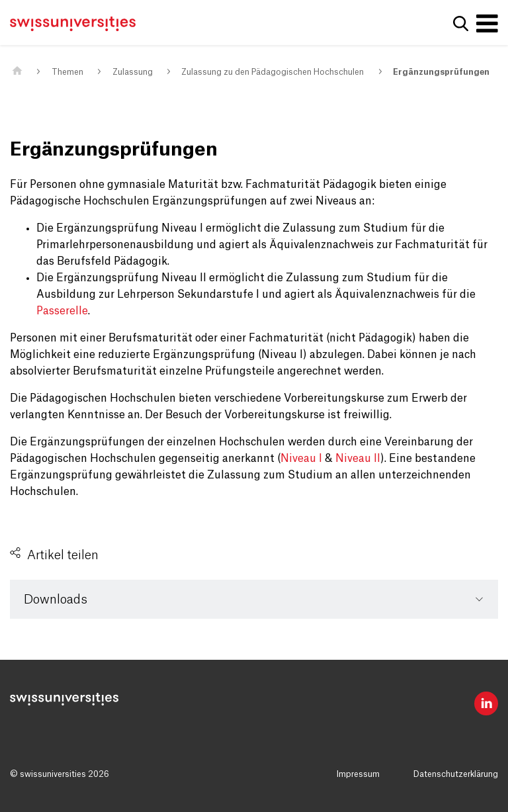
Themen (67, 72)
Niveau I (301, 459)
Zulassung (133, 72)
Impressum (358, 774)
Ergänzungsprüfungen (441, 72)
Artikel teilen (63, 555)
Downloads (56, 600)
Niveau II (358, 459)
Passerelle (62, 311)
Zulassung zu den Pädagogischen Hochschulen (273, 72)
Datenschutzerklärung (456, 774)
